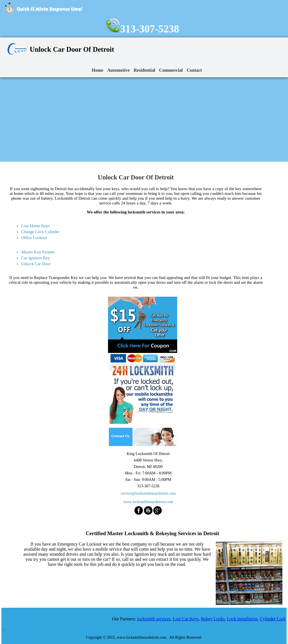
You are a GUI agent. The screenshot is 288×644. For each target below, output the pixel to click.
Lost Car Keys (188, 619)
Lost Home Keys (35, 226)
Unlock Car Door (36, 264)
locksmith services (156, 619)
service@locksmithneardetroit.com (148, 493)
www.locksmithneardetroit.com (148, 502)
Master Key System (38, 252)
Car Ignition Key (35, 258)
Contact (194, 70)
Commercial (171, 70)
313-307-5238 (143, 29)
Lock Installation (244, 619)
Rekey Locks (215, 619)
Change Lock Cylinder (40, 232)
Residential (144, 70)
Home (97, 70)
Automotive (118, 70)
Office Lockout (34, 238)
